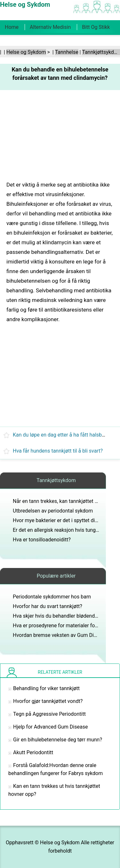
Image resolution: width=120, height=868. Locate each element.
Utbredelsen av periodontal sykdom (53, 511)
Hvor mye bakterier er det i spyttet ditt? (57, 520)
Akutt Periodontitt (33, 752)
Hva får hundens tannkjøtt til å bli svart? (58, 451)
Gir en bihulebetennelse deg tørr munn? (58, 740)
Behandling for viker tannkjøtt (46, 688)
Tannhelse (67, 52)
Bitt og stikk (96, 27)
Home (12, 27)
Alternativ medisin (50, 27)
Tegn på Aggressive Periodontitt (49, 714)
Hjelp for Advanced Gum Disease (50, 727)
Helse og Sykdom (26, 52)
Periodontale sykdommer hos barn (52, 597)
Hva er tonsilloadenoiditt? (42, 540)
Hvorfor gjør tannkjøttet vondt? (48, 701)
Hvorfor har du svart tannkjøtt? (48, 606)
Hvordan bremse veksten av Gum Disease (60, 635)
